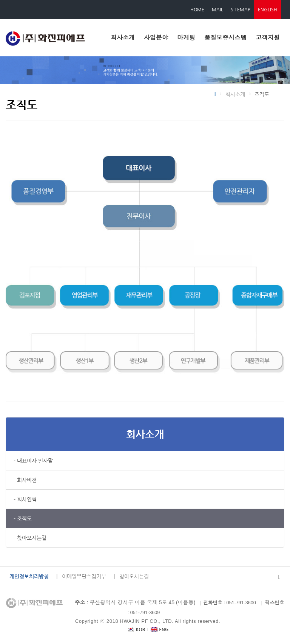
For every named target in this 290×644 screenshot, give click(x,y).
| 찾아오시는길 (131, 576)
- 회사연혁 (25, 499)
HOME (197, 9)
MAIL (217, 9)
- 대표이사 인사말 (33, 461)
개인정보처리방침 (29, 576)
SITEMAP (241, 9)
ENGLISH (268, 9)
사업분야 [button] (156, 38)
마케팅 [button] (186, 38)
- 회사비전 (25, 480)
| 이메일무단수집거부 (81, 576)
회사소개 (145, 434)
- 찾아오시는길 (30, 538)
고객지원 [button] (268, 38)
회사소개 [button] (123, 38)
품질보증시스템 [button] (225, 38)
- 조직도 (23, 518)
